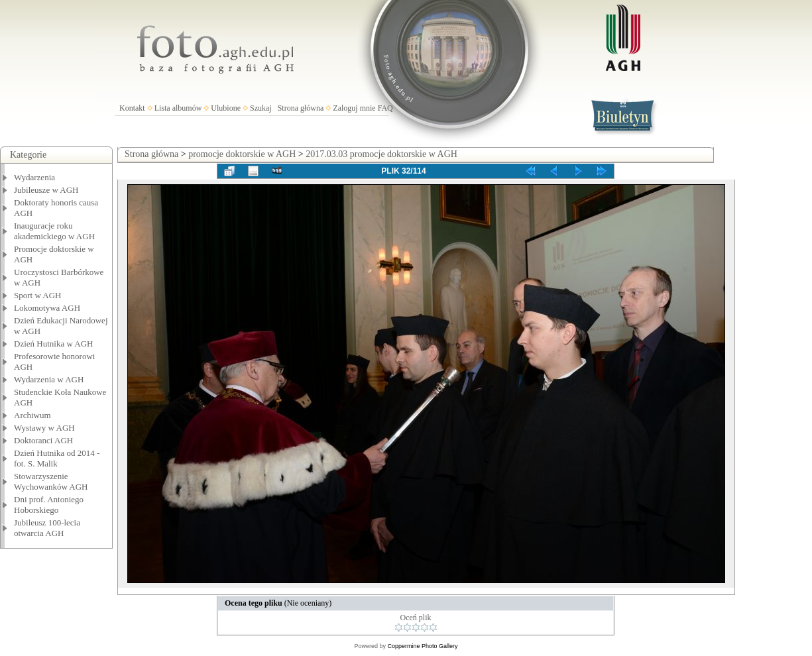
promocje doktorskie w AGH (242, 154)
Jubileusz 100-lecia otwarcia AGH (47, 528)
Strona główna (301, 108)
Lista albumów (178, 108)
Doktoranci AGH (43, 440)
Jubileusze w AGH (46, 190)
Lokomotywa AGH (47, 308)
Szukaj (261, 108)
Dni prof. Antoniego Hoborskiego (49, 505)
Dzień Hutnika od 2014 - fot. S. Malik (57, 458)
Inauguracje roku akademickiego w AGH (54, 231)
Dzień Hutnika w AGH (54, 344)
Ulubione (226, 108)
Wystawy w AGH (44, 428)
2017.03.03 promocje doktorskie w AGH (381, 154)
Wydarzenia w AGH (49, 379)
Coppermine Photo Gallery (422, 646)
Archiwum (32, 415)
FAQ (385, 108)
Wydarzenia (34, 177)
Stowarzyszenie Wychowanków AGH (51, 481)
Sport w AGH (38, 295)
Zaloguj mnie (354, 108)
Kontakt (132, 108)
